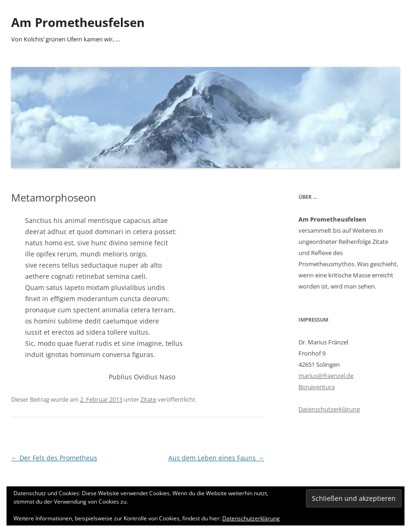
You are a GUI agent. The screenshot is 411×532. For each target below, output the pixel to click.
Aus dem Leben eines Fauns (216, 458)
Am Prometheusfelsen (78, 22)
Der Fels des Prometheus (54, 458)
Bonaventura (317, 387)
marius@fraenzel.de (326, 376)
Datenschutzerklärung (329, 409)
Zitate (148, 399)
